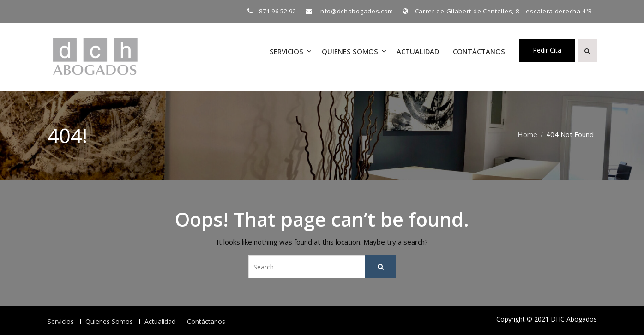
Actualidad (418, 51)
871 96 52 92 (277, 11)
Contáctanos (479, 51)
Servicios (286, 51)
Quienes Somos (350, 51)
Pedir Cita (547, 50)
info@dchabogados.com (356, 11)
